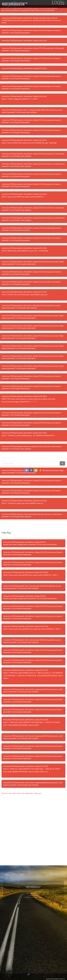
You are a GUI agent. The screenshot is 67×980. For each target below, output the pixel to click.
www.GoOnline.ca (60, 979)
